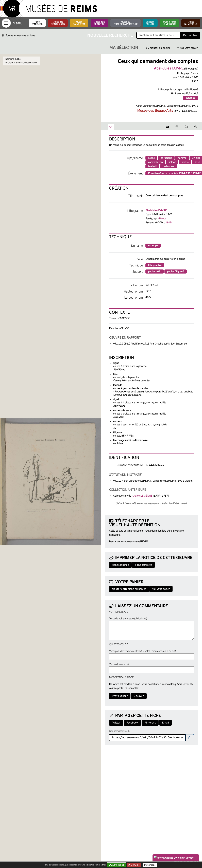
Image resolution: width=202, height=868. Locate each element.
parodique (166, 158)
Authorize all (117, 865)
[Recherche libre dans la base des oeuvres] (158, 35)
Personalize (150, 865)
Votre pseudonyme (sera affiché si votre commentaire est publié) (142, 651)
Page (37, 23)
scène (151, 158)
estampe (190, 98)
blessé (185, 162)
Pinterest (150, 723)
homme (182, 158)
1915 (169, 223)
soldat (172, 162)
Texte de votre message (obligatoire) (128, 619)
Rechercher (190, 35)
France (163, 219)
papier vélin (155, 272)
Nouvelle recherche (110, 36)
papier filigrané (176, 272)
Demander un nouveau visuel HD (127, 542)
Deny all (135, 865)
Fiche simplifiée (120, 565)
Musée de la (99, 23)
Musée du (126, 23)
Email (165, 723)
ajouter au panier (158, 48)
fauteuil (152, 167)
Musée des (58, 23)
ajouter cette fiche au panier (129, 589)
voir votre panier (187, 48)
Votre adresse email (119, 664)
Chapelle (150, 23)
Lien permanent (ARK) (120, 731)
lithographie (155, 265)
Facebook (132, 723)
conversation (155, 162)
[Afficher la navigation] (6, 23)
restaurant (169, 167)
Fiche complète (143, 565)
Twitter (116, 723)
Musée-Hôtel (169, 23)
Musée (79, 23)
